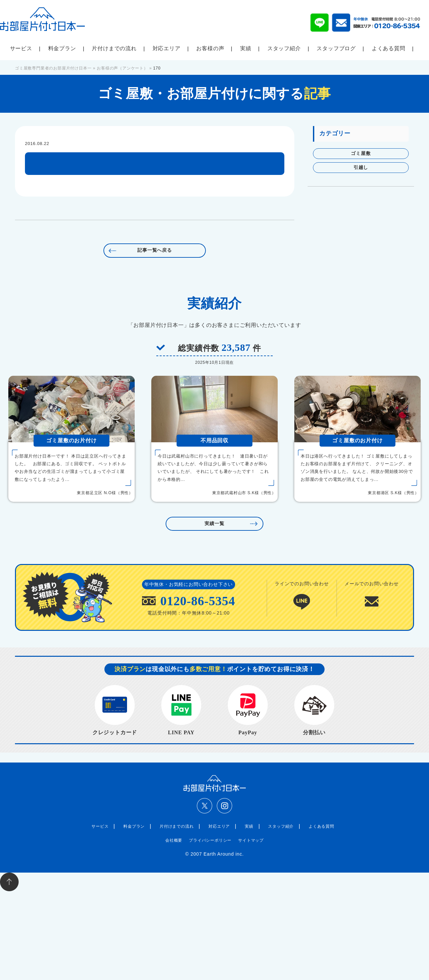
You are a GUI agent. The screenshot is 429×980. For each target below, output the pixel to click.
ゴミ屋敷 (361, 153)
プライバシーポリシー (210, 840)
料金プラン (62, 48)
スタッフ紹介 (284, 48)
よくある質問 (389, 48)
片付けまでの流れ (114, 48)
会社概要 (174, 840)
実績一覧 (214, 524)
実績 (246, 48)
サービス (21, 48)
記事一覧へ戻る (155, 250)
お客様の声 (210, 48)
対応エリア (167, 48)
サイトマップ (251, 840)
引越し (361, 167)
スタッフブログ (336, 48)
